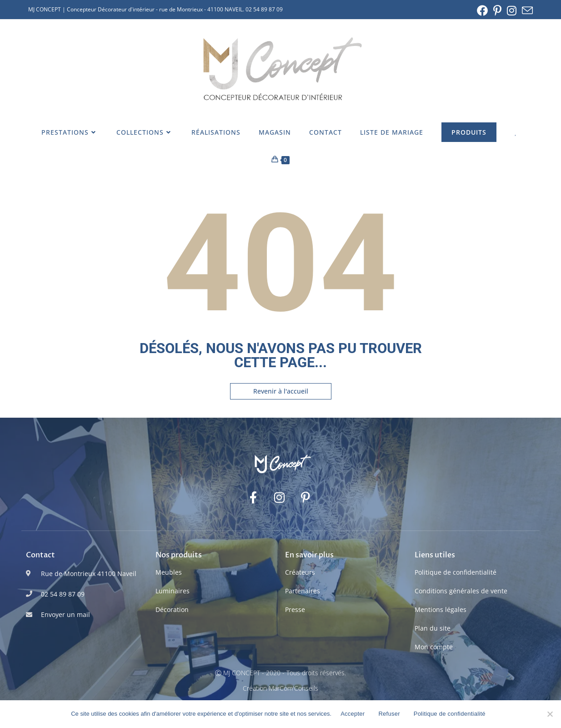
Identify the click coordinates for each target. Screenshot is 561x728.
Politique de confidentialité (456, 572)
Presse (295, 609)
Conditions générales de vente (461, 591)
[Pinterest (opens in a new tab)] (497, 10)
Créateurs (300, 572)
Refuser (389, 714)
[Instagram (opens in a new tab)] (512, 10)
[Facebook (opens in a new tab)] (482, 10)
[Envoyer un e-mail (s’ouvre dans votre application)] (526, 10)
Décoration (172, 609)
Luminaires (173, 591)
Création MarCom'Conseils (280, 688)
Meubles (169, 572)
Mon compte (434, 647)
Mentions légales (441, 609)
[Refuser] (550, 714)
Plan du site (433, 628)
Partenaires (303, 591)
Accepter (353, 714)
